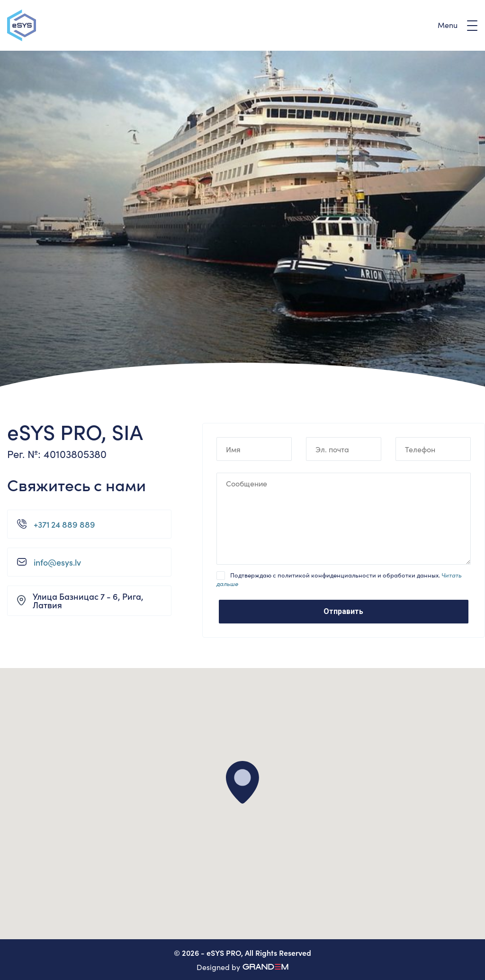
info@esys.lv (57, 562)
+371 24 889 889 (64, 524)
